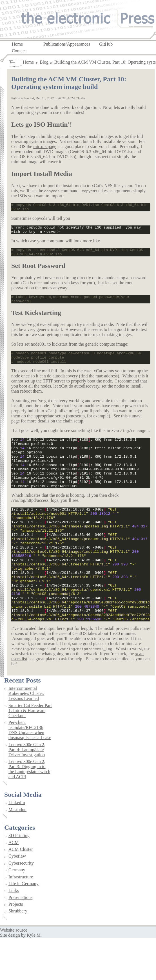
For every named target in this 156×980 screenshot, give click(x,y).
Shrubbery (18, 953)
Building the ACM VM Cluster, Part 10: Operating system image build (69, 83)
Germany (17, 912)
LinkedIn (17, 845)
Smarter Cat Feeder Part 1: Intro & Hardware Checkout (30, 753)
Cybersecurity (21, 905)
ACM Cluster (21, 891)
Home (17, 44)
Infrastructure (21, 919)
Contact (19, 51)
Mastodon (17, 852)
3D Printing (19, 878)
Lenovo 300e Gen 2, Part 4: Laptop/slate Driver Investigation (27, 792)
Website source (14, 972)
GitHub (106, 44)
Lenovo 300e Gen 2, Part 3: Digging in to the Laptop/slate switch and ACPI (29, 811)
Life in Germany (24, 926)
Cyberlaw (17, 898)
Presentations (20, 940)
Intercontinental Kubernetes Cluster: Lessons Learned (26, 736)
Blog (44, 62)
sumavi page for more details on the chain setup (76, 428)
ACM (14, 885)
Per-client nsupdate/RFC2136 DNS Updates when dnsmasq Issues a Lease (30, 772)
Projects (16, 946)
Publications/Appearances (67, 44)
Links (14, 933)
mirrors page (45, 146)
